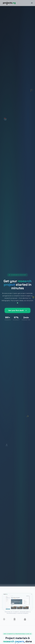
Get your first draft (17, 310)
